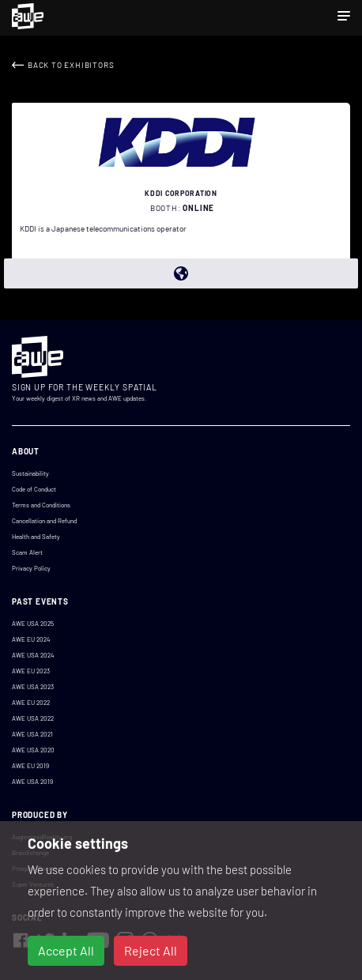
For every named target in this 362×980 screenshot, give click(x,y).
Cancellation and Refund (44, 521)
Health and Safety (36, 537)
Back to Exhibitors (71, 65)
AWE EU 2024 (31, 639)
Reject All (151, 950)
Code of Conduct (34, 489)
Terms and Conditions (41, 505)
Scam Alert (27, 552)
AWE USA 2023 (33, 687)
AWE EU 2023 (31, 671)
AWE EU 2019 (30, 766)
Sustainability (30, 473)
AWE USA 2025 (33, 624)
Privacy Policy (31, 568)
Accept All (66, 950)
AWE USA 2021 (32, 734)
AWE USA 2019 (32, 782)
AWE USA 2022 (33, 718)
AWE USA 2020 (33, 750)
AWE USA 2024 (33, 655)
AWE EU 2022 (31, 703)
